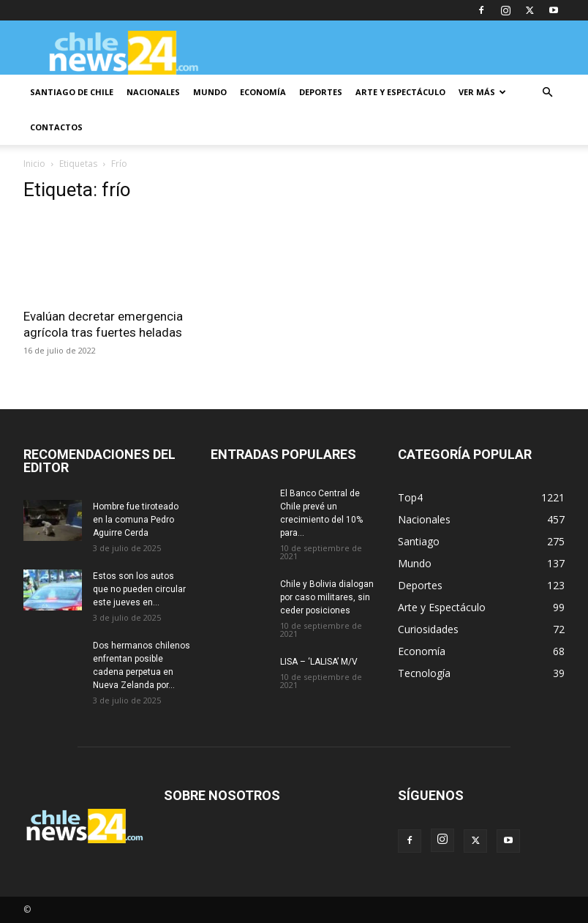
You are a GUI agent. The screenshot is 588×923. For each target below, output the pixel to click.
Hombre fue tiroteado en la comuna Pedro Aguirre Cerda (136, 520)
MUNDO (210, 92)
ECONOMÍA (263, 92)
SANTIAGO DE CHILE (72, 92)
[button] (547, 93)
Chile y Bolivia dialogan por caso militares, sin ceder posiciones (327, 597)
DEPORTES (321, 92)
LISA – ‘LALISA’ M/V (319, 662)
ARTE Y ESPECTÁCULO (400, 92)
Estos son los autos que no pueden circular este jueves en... (139, 589)
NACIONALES (153, 92)
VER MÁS (482, 92)
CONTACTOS (56, 127)
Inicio (34, 164)
